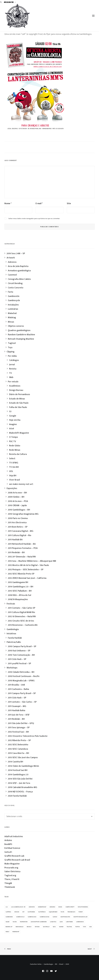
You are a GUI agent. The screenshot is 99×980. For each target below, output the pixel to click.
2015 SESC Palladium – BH (20, 591)
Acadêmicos (15, 386)
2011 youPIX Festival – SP (19, 664)
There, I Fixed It (12, 879)
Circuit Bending (15, 283)
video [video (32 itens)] (7, 932)
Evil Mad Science (12, 848)
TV (10, 373)
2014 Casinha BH (15, 762)
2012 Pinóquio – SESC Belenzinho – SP (26, 570)
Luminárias (13, 309)
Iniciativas (11, 634)
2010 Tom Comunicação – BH (21, 655)
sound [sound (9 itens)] (61, 927)
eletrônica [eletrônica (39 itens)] (42, 912)
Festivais (11, 604)
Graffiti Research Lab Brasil (17, 860)
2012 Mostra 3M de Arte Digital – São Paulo (28, 565)
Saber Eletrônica (12, 872)
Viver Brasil (14, 480)
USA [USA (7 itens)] (90, 927)
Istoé (12, 429)
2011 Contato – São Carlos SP (22, 608)
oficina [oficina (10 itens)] (37, 927)
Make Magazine (12, 864)
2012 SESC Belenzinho (18, 745)
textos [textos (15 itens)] (77, 927)
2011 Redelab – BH (16, 553)
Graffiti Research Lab (14, 856)
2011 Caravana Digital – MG (21, 531)
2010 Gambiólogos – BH (19, 510)
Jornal (12, 365)
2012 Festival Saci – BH (18, 732)
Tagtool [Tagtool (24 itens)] (69, 927)
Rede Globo (15, 446)
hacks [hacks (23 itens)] (15, 922)
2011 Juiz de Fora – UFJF (19, 715)
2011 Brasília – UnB (16, 685)
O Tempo (13, 437)
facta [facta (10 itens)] (62, 912)
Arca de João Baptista (18, 266)
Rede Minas (15, 450)
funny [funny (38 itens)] (81, 912)
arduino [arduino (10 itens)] (52, 907)
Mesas (11, 322)
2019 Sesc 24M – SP (16, 254)
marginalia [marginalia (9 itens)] (20, 927)
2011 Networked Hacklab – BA (22, 544)
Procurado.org (11, 868)
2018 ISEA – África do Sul (19, 595)
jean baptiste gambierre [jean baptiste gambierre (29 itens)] (39, 922)
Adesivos (12, 262)
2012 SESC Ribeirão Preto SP (21, 574)
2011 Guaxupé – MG (17, 706)
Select (12, 459)
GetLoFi (8, 852)
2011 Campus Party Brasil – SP (22, 693)
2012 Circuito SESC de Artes (21, 621)
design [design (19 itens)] (17, 912)
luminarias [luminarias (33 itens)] (80, 922)
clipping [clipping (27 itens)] (8, 912)
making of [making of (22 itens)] (9, 927)
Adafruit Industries (14, 837)
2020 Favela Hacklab (17, 796)
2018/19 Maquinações (18, 599)
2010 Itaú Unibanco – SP (19, 651)
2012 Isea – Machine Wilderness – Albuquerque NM (32, 561)
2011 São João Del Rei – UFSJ (21, 723)
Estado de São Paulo (19, 403)
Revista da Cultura (18, 454)
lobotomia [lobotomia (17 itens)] (69, 922)
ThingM (8, 883)
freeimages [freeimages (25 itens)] (71, 912)
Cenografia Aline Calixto (19, 279)
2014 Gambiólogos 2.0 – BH (21, 587)
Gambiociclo (14, 296)
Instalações (13, 305)
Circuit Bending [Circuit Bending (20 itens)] (83, 907)
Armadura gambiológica (19, 271)
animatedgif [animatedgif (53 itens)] (42, 907)
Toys (10, 348)
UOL (11, 471)
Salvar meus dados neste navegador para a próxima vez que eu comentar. (34, 219)
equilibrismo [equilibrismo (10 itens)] (53, 912)
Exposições (12, 488)
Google (13, 416)
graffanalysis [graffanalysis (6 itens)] (65, 917)
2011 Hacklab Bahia (17, 710)
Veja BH (13, 476)
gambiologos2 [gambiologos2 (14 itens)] (45, 917)
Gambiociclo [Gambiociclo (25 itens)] (20, 917)
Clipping (11, 352)
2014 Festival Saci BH (18, 770)
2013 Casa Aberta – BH (18, 753)
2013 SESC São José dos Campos (23, 758)
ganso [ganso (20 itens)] (55, 917)
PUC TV (13, 441)
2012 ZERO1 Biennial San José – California (27, 578)
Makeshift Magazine (19, 433)
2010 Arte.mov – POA (18, 501)
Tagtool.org (10, 876)
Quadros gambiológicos (19, 330)
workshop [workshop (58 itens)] (16, 932)
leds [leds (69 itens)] (61, 922)
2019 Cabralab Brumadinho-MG (22, 787)
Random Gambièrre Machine (21, 335)
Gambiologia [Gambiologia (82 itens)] (32, 917)
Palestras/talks (14, 642)
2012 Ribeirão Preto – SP (19, 740)
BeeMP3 (8, 844)
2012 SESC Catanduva (18, 749)
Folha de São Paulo (18, 407)
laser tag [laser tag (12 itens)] (53, 922)
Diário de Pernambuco (20, 394)
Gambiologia (13, 629)
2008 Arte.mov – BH (17, 493)
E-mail (39, 204)
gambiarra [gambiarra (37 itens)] (9, 917)
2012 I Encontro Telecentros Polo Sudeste (28, 736)
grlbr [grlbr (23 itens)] (7, 922)
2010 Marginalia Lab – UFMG (21, 681)
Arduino (8, 840)
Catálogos (14, 360)
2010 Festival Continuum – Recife (24, 676)
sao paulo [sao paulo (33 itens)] (46, 927)
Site (69, 204)
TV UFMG (14, 463)
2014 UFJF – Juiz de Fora (19, 783)
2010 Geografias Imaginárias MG (23, 514)
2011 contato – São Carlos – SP (22, 702)
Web (11, 377)
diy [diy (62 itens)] (23, 912)
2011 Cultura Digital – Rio (20, 535)
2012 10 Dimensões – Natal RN (22, 617)
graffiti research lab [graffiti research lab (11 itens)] (80, 917)
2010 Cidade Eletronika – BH (21, 672)
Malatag (12, 318)
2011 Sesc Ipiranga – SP (19, 728)
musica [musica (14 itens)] (29, 927)
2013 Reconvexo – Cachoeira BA (23, 625)
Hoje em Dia (15, 420)
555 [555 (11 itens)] (7, 907)
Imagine (13, 424)
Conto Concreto (16, 288)
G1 (10, 412)
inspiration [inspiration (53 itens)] (24, 922)
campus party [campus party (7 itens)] (70, 907)
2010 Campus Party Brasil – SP (22, 646)
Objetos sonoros (16, 326)
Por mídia (12, 356)
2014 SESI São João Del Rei (20, 779)
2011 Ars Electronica (17, 523)
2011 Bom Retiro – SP (18, 527)
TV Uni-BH (14, 467)
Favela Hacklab (15, 638)
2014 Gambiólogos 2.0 (18, 775)
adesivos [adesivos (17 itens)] (32, 907)
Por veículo (13, 382)
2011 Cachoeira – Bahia (18, 689)
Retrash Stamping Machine (21, 339)
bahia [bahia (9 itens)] (60, 907)
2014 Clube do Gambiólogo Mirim (23, 766)
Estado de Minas (17, 399)
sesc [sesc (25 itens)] (54, 927)
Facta (10, 292)
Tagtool (12, 343)
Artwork (11, 258)
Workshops (12, 668)
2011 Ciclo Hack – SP (17, 659)
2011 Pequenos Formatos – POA (23, 548)
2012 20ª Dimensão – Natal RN (22, 557)
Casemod (12, 275)
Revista (13, 369)
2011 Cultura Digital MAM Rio (21, 612)
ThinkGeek (10, 887)
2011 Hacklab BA (15, 540)
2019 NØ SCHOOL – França (20, 792)
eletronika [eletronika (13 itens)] (31, 912)
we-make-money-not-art (21, 484)
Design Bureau (16, 390)
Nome (8, 204)
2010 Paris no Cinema (18, 518)
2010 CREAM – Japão (17, 505)
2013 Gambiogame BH (18, 582)
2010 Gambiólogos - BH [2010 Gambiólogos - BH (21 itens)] (18, 907)
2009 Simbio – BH (16, 497)
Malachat (12, 313)
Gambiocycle (14, 300)
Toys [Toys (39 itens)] (84, 927)
